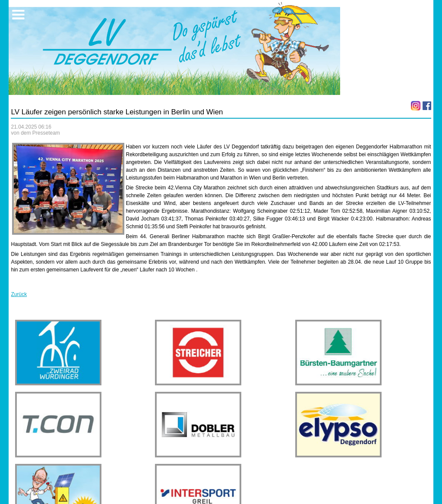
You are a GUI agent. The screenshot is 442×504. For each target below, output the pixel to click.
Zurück (19, 294)
